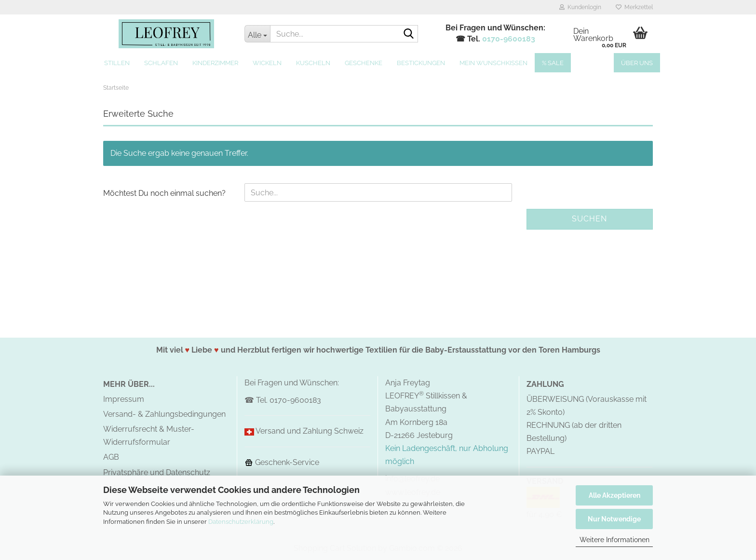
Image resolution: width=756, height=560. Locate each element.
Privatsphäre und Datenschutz (157, 472)
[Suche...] (257, 34)
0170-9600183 (509, 39)
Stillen (117, 63)
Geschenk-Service (282, 462)
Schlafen (161, 63)
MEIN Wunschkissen (493, 63)
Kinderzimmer (215, 63)
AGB (111, 457)
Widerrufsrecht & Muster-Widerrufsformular (149, 436)
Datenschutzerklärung (241, 522)
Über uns (637, 63)
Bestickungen (421, 63)
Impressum (124, 399)
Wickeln (267, 63)
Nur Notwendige (614, 519)
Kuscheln (313, 63)
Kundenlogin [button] (580, 7)
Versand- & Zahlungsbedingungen (164, 414)
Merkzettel (634, 7)
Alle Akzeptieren (614, 495)
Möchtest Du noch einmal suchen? (164, 193)
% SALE (553, 63)
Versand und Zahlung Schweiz (310, 431)
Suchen (589, 219)
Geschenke (364, 63)
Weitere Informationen (614, 540)
